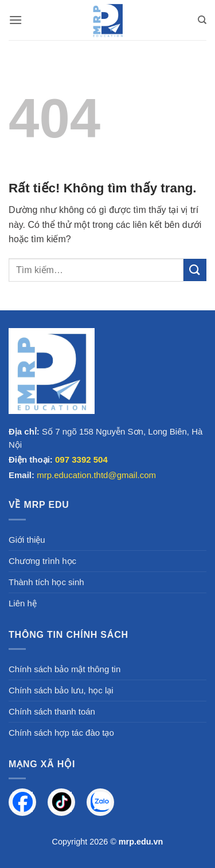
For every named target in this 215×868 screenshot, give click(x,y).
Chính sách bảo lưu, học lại (61, 690)
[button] (15, 20)
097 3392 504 (81, 459)
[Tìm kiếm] (202, 20)
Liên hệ (23, 603)
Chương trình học (42, 561)
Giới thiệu (27, 540)
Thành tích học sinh (46, 582)
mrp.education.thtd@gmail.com (96, 475)
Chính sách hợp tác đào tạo (61, 733)
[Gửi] (195, 270)
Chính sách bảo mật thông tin (64, 669)
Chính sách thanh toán (52, 711)
